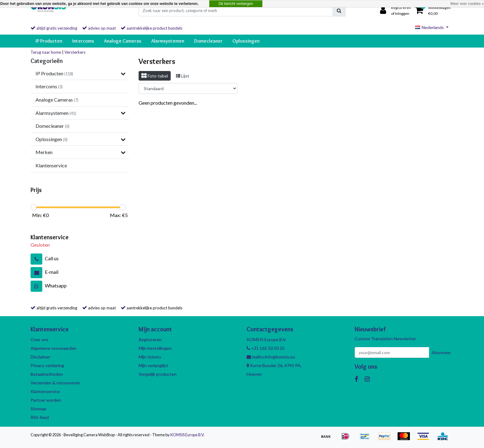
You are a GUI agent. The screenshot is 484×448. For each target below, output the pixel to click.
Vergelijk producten (158, 374)
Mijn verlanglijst (154, 365)
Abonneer (441, 352)
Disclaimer (40, 357)
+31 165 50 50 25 (266, 348)
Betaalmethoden (47, 374)
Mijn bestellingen (155, 348)
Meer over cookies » (467, 4)
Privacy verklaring (47, 365)
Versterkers (75, 52)
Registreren (150, 339)
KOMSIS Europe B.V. (188, 435)
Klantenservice (45, 391)
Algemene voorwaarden (54, 348)
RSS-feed (40, 417)
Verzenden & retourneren (55, 383)
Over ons (40, 339)
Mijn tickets (150, 357)
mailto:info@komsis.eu (271, 357)
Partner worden (46, 400)
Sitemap (38, 409)
